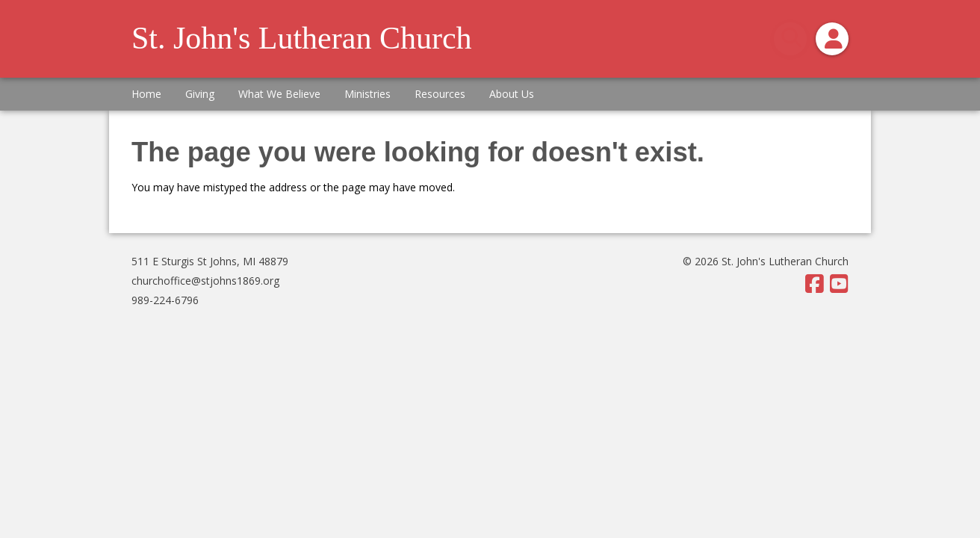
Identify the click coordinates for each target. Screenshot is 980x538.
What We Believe (279, 94)
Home (146, 94)
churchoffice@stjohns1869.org (205, 281)
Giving (200, 94)
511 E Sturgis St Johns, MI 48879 (210, 261)
